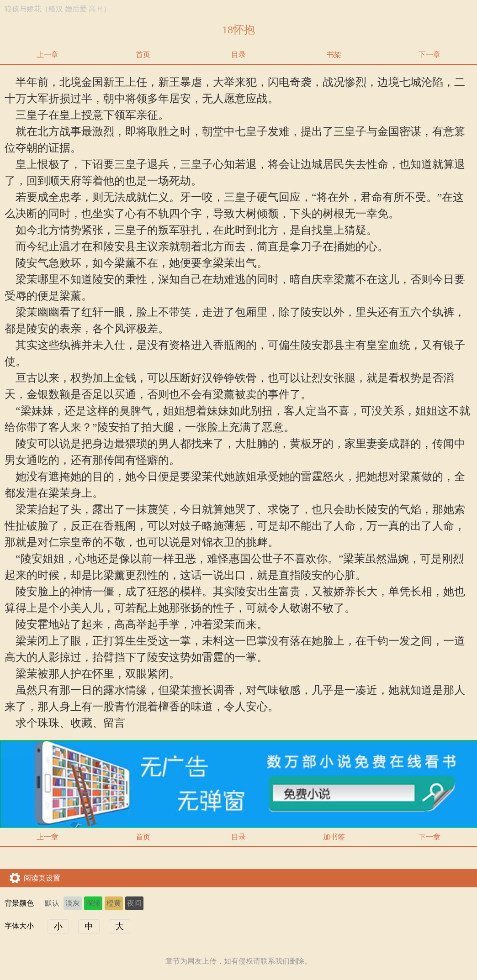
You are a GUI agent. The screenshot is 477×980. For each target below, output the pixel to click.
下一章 (429, 55)
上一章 (48, 55)
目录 (238, 55)
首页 (143, 55)
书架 (334, 55)
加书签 (334, 837)
